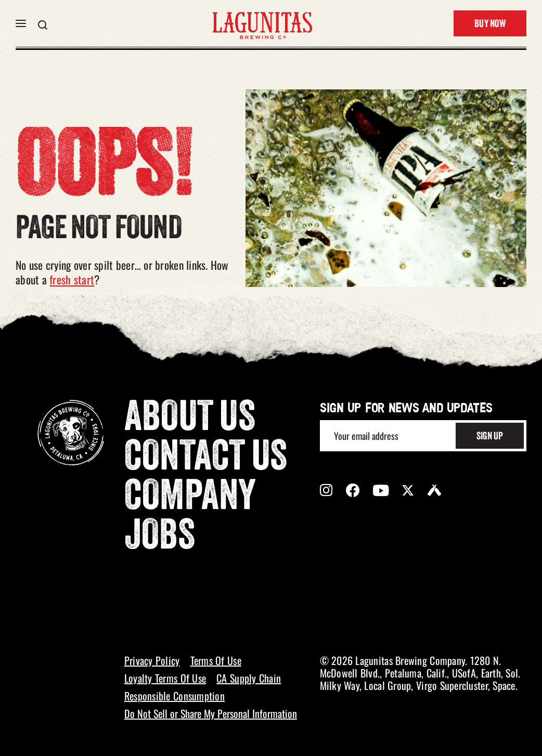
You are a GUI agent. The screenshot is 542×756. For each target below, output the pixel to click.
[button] (21, 23)
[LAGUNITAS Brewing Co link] (262, 23)
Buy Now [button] (490, 24)
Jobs (160, 538)
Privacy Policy (152, 660)
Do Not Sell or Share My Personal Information (211, 713)
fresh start (72, 279)
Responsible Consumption (175, 696)
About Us (190, 420)
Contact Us (206, 459)
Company (190, 499)
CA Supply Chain (249, 678)
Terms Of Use (216, 660)
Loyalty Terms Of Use (165, 678)
